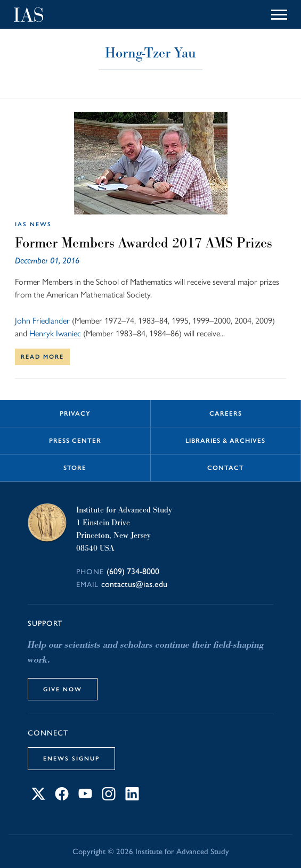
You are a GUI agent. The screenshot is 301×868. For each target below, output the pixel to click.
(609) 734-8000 (133, 571)
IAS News (33, 224)
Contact (226, 468)
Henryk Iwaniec (55, 333)
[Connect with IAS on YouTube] (85, 797)
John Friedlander (42, 321)
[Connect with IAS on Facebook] (62, 797)
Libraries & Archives (225, 441)
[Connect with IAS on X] (38, 797)
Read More (42, 357)
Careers (226, 414)
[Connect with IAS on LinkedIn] (132, 797)
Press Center (75, 441)
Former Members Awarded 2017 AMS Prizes (144, 243)
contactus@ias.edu (134, 584)
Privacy (75, 414)
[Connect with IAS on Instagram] (109, 797)
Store (75, 468)
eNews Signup (71, 758)
